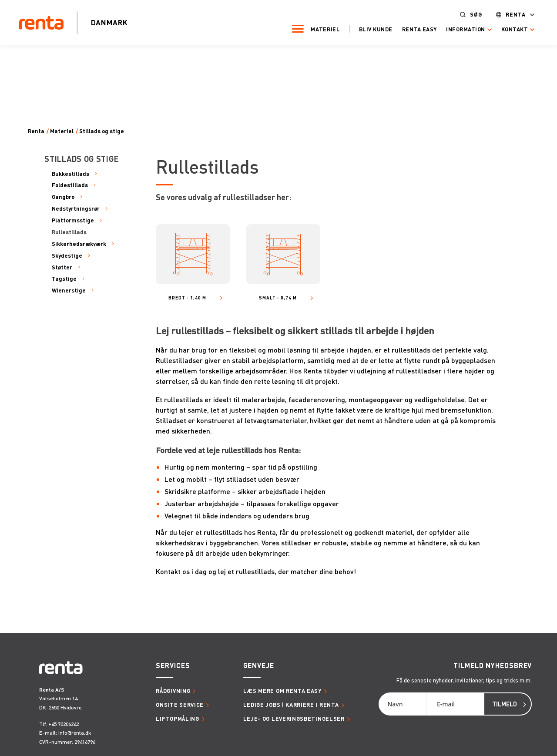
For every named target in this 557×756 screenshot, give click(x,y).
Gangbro (63, 197)
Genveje (259, 665)
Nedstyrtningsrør (76, 208)
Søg (473, 15)
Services (173, 665)
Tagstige (64, 279)
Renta (513, 15)
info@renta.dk (75, 733)
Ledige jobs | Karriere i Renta (291, 705)
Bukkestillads (70, 174)
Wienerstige (69, 290)
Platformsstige (73, 220)
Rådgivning (173, 691)
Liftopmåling (177, 719)
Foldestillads (70, 185)
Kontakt (512, 29)
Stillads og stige (102, 131)
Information (463, 29)
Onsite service (180, 705)
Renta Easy (416, 29)
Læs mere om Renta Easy (282, 691)
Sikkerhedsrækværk (79, 244)
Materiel (323, 29)
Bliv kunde (373, 29)
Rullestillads (69, 232)
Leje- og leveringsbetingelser (294, 719)
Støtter (62, 267)
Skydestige (67, 255)
